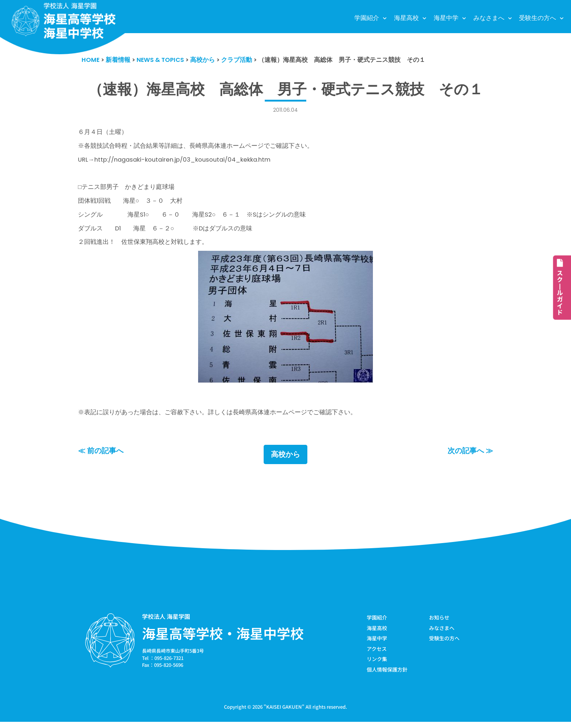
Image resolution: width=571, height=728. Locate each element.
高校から (285, 460)
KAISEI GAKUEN (284, 713)
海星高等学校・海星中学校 (223, 638)
